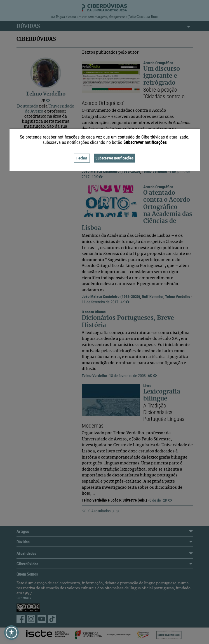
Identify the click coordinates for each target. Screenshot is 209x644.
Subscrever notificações (114, 158)
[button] (11, 633)
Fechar (82, 158)
